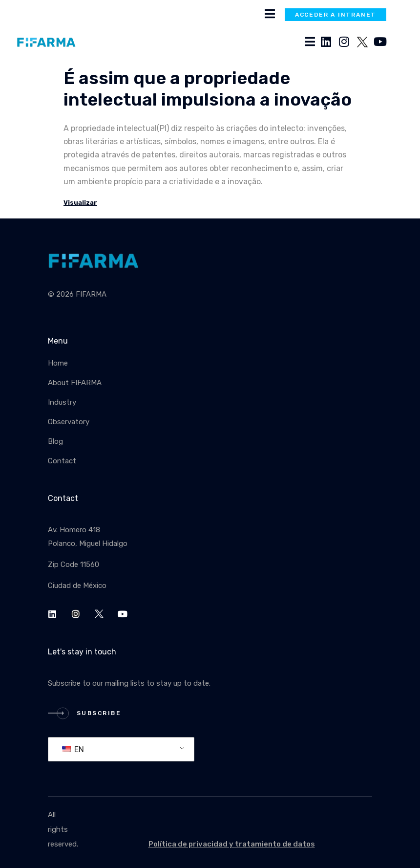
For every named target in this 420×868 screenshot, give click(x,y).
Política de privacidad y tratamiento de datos (232, 844)
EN (73, 749)
